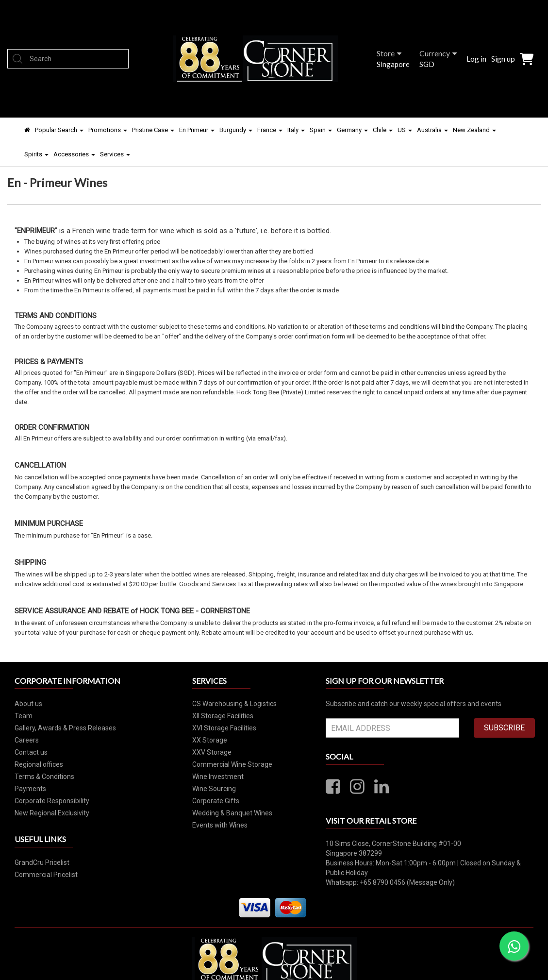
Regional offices (39, 764)
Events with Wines (220, 825)
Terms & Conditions (44, 777)
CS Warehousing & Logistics (234, 704)
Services (115, 154)
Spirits (36, 154)
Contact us (31, 752)
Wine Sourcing (214, 789)
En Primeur (197, 130)
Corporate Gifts (216, 801)
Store (389, 53)
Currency (438, 53)
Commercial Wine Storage (232, 764)
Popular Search (59, 130)
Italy (296, 130)
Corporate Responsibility (52, 801)
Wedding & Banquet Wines (232, 813)
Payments (30, 789)
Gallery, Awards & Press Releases (65, 728)
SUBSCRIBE (504, 728)
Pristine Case (153, 130)
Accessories (74, 154)
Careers (27, 740)
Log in (476, 59)
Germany (352, 130)
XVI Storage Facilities (224, 728)
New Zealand (474, 130)
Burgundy (236, 130)
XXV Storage (212, 752)
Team (24, 716)
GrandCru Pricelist (42, 862)
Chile (383, 130)
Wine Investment (218, 777)
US (405, 130)
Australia (432, 130)
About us (28, 704)
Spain (321, 130)
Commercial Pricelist (46, 875)
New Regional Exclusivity (52, 813)
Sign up (503, 59)
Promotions (108, 130)
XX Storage (210, 740)
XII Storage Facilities (223, 716)
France (270, 130)
